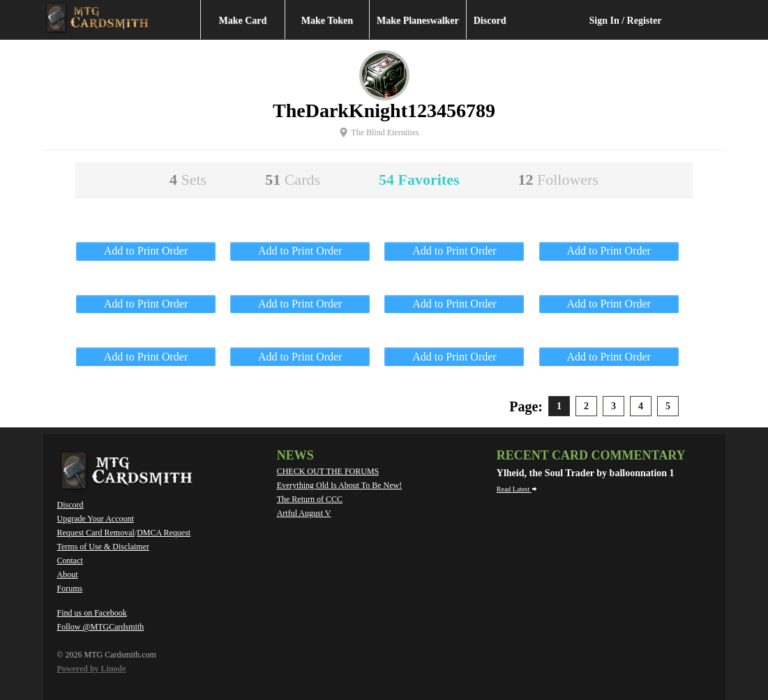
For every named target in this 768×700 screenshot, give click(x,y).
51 (293, 180)
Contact (70, 561)
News (295, 455)
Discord (490, 21)
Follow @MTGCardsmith (101, 627)
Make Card (243, 21)
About (68, 575)
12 (558, 180)
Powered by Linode (92, 669)
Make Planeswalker (418, 21)
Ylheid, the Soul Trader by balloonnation (583, 473)
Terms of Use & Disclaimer (103, 547)
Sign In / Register (626, 21)
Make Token (327, 21)
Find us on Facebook (92, 613)
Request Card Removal (96, 533)
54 (419, 180)
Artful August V (304, 513)
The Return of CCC (310, 499)
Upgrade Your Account (96, 519)
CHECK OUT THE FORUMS (328, 471)
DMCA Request (164, 533)
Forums (70, 588)
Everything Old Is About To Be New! (340, 485)
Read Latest (517, 489)
